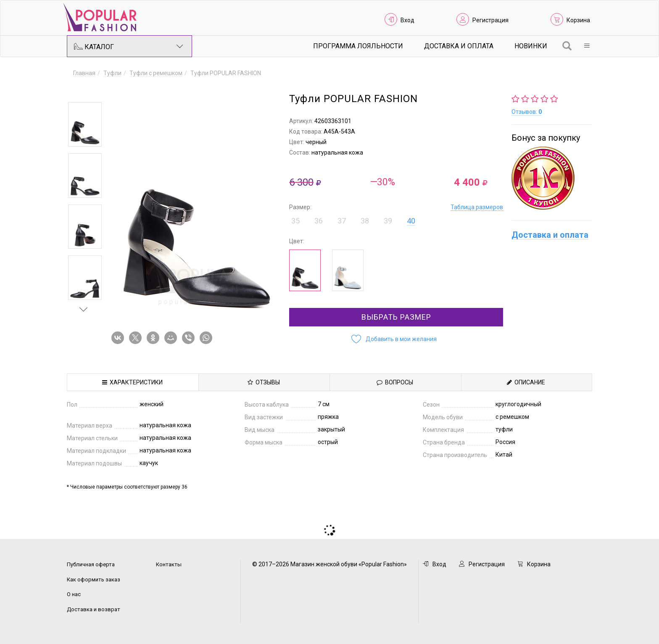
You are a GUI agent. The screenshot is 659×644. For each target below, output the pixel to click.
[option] (85, 124)
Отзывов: (527, 112)
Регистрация (490, 20)
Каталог (129, 46)
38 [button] (365, 221)
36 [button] (319, 221)
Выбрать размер (396, 317)
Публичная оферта (91, 564)
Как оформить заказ (94, 580)
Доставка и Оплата (459, 46)
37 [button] (342, 221)
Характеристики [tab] (132, 382)
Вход (407, 20)
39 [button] (388, 221)
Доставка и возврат (94, 609)
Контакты (169, 564)
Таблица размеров (477, 207)
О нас (74, 594)
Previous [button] (84, 90)
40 (411, 221)
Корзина (578, 20)
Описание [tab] (526, 382)
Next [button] (84, 309)
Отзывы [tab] (264, 382)
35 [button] (295, 221)
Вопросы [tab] (395, 382)
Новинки (531, 46)
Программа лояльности (358, 46)
